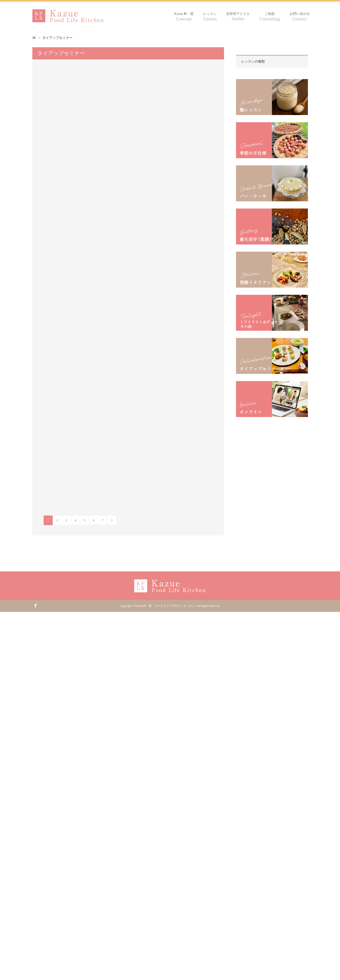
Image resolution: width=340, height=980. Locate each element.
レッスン (210, 17)
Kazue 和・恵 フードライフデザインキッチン (165, 606)
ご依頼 (270, 17)
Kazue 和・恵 (184, 17)
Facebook (35, 605)
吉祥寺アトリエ (238, 17)
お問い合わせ (300, 17)
